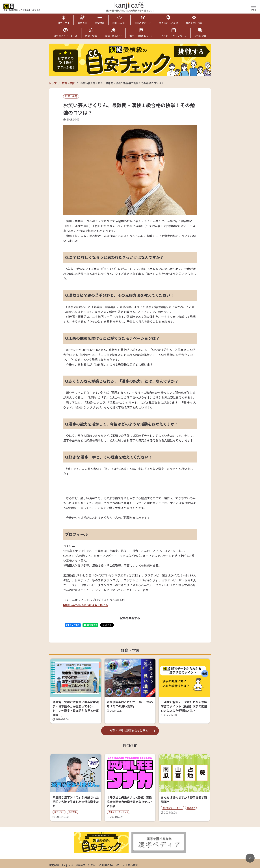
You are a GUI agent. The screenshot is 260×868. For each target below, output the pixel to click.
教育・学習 (68, 83)
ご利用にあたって (109, 865)
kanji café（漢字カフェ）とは (79, 865)
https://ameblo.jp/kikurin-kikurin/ (86, 605)
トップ (53, 83)
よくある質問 (130, 865)
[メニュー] (253, 7)
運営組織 (54, 865)
